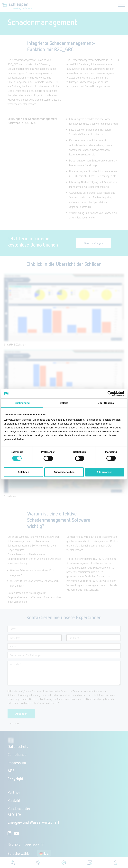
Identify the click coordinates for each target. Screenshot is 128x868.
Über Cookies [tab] (106, 403)
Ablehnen (23, 472)
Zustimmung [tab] (22, 403)
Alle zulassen (105, 472)
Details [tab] (64, 403)
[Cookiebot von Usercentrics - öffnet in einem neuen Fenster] (110, 394)
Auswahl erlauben (64, 472)
